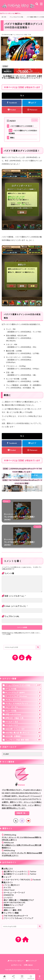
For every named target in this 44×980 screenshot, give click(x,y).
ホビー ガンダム (23, 707)
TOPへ (40, 977)
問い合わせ (28, 965)
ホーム (4, 977)
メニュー (22, 977)
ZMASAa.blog (10, 835)
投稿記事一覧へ (21, 813)
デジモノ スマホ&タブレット (23, 703)
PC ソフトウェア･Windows (23, 696)
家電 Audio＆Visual (23, 714)
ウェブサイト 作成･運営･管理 (23, 740)
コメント (8, 573)
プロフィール (16, 965)
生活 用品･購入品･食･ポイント (23, 732)
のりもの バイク (23, 725)
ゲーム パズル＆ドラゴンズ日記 (16, 17)
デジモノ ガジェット (23, 700)
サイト (12, 616)
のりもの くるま (23, 722)
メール (15, 606)
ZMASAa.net (31, 977)
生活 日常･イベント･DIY (23, 729)
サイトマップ (31, 961)
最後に (11, 138)
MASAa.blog (9, 850)
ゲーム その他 (23, 689)
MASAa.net (9, 842)
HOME (5, 17)
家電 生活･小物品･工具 (23, 718)
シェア (13, 977)
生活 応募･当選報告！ (23, 736)
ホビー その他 (23, 711)
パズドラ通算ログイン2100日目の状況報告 (23, 132)
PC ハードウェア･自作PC (23, 692)
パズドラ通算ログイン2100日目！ (20, 126)
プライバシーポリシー (16, 961)
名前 (14, 596)
